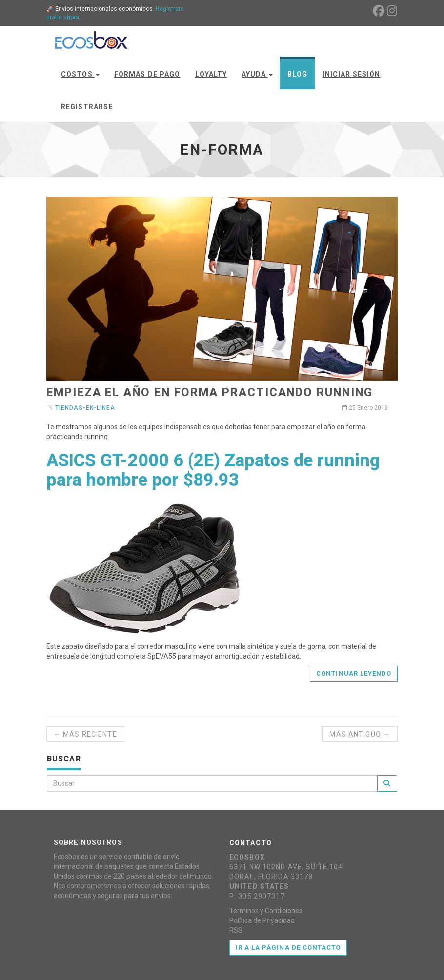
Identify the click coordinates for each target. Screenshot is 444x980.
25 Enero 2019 (365, 408)
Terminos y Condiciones (266, 911)
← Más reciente (85, 734)
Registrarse (87, 107)
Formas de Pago (147, 74)
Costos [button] (80, 74)
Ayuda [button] (257, 74)
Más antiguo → (360, 734)
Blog (297, 74)
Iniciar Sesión (352, 74)
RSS (236, 930)
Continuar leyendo (354, 673)
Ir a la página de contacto (288, 948)
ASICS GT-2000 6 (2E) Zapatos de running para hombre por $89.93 (213, 470)
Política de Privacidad (262, 920)
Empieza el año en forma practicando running (210, 392)
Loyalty (211, 74)
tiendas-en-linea (85, 408)
